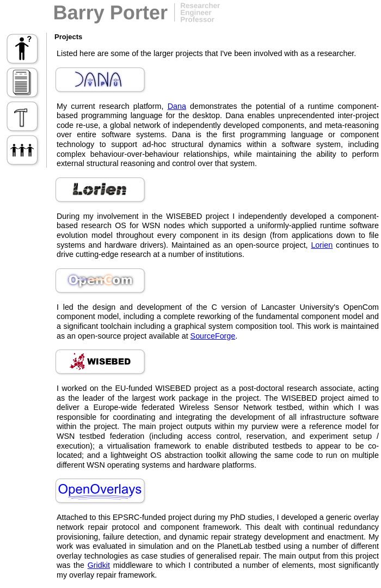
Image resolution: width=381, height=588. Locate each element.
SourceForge (213, 336)
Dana (177, 106)
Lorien (322, 245)
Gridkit (99, 565)
